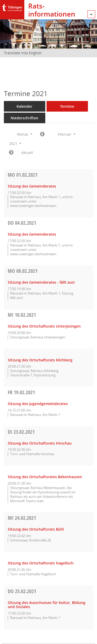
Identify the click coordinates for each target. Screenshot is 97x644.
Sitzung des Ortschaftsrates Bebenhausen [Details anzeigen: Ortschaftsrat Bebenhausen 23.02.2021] (45, 477)
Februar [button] (67, 134)
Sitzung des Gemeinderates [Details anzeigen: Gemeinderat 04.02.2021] (32, 234)
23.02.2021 (21, 432)
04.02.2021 (22, 223)
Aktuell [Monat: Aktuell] (27, 153)
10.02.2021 (22, 315)
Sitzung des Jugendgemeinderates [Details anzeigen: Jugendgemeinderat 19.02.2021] (38, 404)
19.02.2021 (21, 392)
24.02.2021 (22, 518)
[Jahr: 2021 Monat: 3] (11, 153)
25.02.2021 (22, 591)
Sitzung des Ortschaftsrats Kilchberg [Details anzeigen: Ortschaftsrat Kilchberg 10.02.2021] (40, 360)
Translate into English (23, 53)
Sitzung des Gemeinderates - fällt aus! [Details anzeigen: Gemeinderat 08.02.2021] (41, 282)
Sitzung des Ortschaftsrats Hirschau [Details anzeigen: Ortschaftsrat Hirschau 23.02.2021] (40, 443)
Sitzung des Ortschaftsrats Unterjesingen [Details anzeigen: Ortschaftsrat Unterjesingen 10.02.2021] (44, 326)
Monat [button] (25, 134)
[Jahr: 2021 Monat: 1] (42, 134)
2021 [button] (15, 143)
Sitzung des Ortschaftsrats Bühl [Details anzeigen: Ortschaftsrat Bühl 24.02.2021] (36, 529)
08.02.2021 (23, 271)
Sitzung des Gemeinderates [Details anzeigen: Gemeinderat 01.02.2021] (32, 186)
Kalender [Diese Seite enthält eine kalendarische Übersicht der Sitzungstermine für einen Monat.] (24, 106)
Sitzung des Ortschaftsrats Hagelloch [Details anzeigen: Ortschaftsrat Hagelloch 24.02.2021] (41, 563)
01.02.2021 (23, 175)
